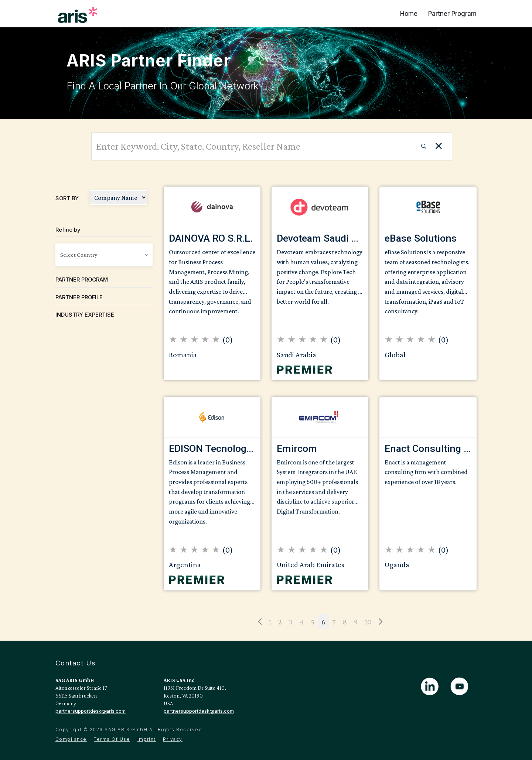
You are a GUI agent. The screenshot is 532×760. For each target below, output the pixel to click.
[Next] (381, 622)
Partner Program (452, 14)
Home (409, 14)
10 (368, 622)
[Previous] (260, 622)
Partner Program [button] (82, 280)
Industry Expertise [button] (85, 315)
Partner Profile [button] (79, 297)
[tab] (104, 280)
